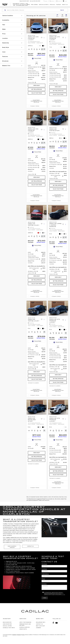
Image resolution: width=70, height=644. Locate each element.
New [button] (29, 5)
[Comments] (42, 49)
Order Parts (23, 629)
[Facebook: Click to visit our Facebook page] (54, 623)
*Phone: (43, 579)
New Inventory (7, 622)
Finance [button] (59, 5)
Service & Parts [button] (44, 5)
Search (62, 10)
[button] (45, 26)
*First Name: (44, 564)
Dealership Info (41, 622)
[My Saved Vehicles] (65, 1)
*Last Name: (44, 569)
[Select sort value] (58, 16)
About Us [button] (65, 5)
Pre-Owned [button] (34, 5)
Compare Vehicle (35, 106)
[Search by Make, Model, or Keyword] (33, 10)
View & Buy (37, 85)
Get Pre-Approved (37, 89)
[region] (37, 74)
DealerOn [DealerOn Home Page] (14, 635)
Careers (38, 628)
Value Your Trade (37, 93)
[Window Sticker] (44, 49)
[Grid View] (62, 16)
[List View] (66, 16)
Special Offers (7, 626)
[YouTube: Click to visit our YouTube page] (57, 623)
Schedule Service (25, 627)
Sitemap (19, 635)
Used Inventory (7, 624)
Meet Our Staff (41, 626)
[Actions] (44, 38)
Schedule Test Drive (9, 628)
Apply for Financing (25, 622)
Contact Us (30, 546)
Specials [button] (52, 5)
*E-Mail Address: (45, 574)
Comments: (44, 584)
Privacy (23, 635)
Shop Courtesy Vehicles (12, 547)
